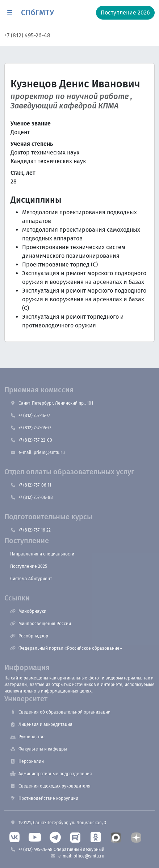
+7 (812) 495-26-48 (27, 35)
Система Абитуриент (31, 579)
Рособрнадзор (29, 636)
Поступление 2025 (29, 566)
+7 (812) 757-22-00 (31, 440)
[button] (10, 13)
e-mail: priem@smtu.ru (37, 452)
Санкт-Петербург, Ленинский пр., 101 (52, 403)
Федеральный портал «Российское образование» (66, 648)
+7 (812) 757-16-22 (30, 530)
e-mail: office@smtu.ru (77, 856)
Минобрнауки (28, 611)
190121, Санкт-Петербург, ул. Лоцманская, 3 (58, 823)
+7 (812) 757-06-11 (31, 485)
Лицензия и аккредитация (41, 724)
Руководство (27, 737)
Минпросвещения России (41, 624)
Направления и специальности (42, 554)
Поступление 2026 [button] (125, 13)
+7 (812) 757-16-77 (30, 416)
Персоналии (27, 761)
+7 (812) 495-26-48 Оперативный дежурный (57, 850)
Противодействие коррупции (44, 798)
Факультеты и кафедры (39, 749)
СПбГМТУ (37, 13)
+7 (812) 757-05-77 (31, 428)
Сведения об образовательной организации (60, 712)
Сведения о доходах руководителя (50, 786)
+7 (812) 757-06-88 (32, 497)
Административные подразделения (51, 774)
